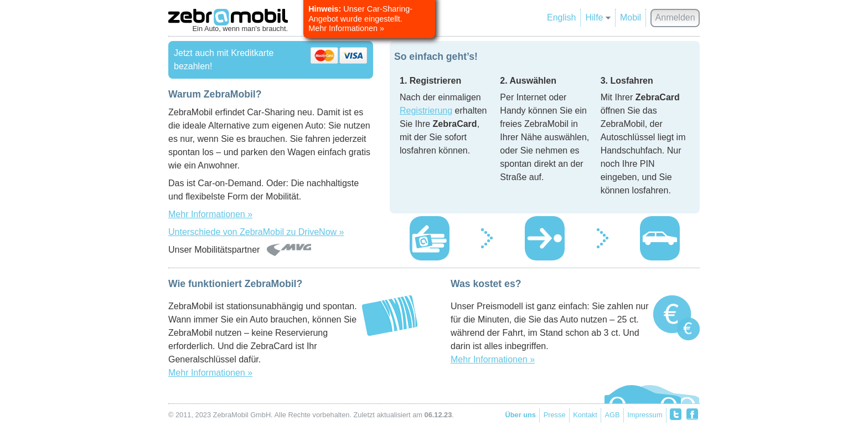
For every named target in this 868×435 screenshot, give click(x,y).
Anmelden (675, 17)
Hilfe (598, 17)
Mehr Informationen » (210, 214)
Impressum (645, 415)
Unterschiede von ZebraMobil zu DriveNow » (256, 232)
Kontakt (585, 415)
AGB (613, 415)
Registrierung (426, 111)
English (561, 17)
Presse (555, 415)
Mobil (631, 17)
